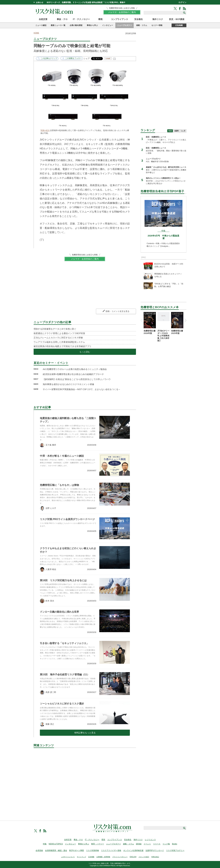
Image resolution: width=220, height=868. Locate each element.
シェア (87, 58)
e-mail (108, 59)
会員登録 (39, 850)
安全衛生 (139, 19)
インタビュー (108, 25)
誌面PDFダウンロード (155, 850)
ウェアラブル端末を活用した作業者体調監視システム (59, 342)
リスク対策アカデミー (175, 850)
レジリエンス (150, 840)
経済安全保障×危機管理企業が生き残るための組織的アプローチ (73, 374)
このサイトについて (68, 857)
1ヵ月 (183, 131)
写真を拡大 (45, 130)
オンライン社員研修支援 (133, 850)
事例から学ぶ (92, 25)
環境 (100, 19)
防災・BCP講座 (177, 19)
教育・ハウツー (98, 844)
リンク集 (166, 844)
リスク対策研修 (92, 850)
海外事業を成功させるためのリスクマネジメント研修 (68, 384)
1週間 (176, 131)
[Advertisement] (85, 781)
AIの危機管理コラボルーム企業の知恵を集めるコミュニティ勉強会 (75, 369)
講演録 (139, 844)
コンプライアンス (119, 19)
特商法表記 (155, 857)
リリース (157, 844)
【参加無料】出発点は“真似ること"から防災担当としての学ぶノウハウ (77, 379)
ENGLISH (133, 857)
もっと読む (85, 352)
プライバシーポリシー (120, 857)
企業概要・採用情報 (103, 857)
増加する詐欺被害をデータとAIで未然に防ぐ (55, 329)
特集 (45, 844)
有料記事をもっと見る (85, 733)
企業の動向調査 (76, 25)
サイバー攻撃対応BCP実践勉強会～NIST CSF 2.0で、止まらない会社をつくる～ (82, 389)
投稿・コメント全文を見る (117, 311)
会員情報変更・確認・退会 (56, 850)
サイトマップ (81, 857)
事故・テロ (62, 19)
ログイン (182, 2)
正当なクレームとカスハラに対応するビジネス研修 (58, 338)
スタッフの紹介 (144, 857)
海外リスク (158, 19)
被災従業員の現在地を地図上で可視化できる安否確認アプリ (62, 346)
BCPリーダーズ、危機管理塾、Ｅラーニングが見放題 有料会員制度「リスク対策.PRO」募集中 (86, 2)
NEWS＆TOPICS (56, 844)
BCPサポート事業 (77, 850)
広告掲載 (179, 25)
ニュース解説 (41, 25)
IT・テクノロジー (81, 19)
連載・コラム (142, 25)
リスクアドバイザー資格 (111, 850)
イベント (147, 844)
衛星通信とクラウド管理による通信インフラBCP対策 (59, 333)
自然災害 (43, 19)
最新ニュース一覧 (58, 25)
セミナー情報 (157, 25)
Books (175, 844)
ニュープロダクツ (125, 25)
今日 (170, 131)
